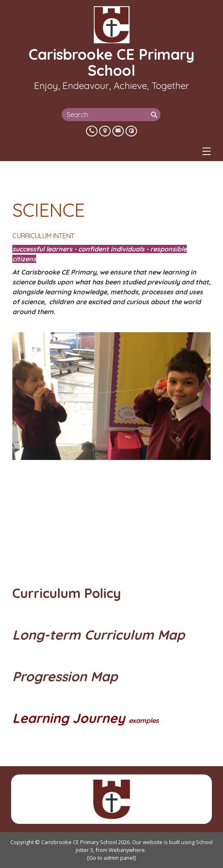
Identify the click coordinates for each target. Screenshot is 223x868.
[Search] (155, 115)
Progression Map (65, 676)
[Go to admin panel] (111, 858)
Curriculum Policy (69, 593)
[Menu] (207, 151)
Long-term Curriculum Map (100, 635)
